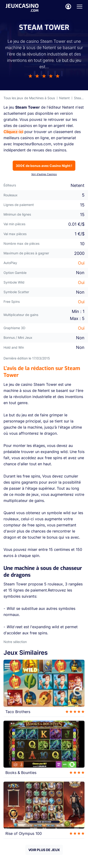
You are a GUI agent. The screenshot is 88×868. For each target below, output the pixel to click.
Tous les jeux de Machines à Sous (29, 98)
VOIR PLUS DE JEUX (44, 850)
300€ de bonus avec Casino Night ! (44, 166)
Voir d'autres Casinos (44, 174)
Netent (64, 98)
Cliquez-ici (13, 132)
